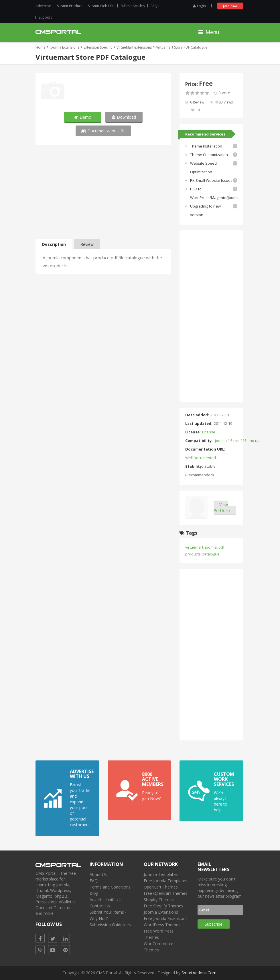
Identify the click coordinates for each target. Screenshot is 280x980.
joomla (211, 547)
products (193, 554)
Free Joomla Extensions (166, 918)
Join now (230, 6)
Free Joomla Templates (165, 881)
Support (45, 17)
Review (87, 244)
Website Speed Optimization (203, 168)
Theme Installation (206, 146)
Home (41, 47)
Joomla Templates (161, 874)
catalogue (211, 554)
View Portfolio (222, 508)
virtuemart (194, 547)
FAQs (155, 6)
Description (54, 244)
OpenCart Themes (161, 887)
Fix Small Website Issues (211, 180)
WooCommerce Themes (158, 947)
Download (124, 117)
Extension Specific (98, 47)
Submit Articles (133, 6)
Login (199, 6)
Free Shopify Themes (163, 906)
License (209, 432)
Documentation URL (103, 131)
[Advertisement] (103, 194)
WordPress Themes (162, 925)
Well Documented (201, 458)
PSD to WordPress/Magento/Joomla (215, 193)
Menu (209, 32)
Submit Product (69, 6)
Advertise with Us (106, 900)
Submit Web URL (101, 6)
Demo (83, 117)
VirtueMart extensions (134, 47)
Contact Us (100, 906)
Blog (94, 893)
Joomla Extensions (65, 47)
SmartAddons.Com (199, 973)
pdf (221, 547)
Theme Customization (209, 155)
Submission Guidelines (110, 925)
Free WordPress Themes (159, 934)
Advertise (43, 6)
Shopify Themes (159, 900)
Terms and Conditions (110, 887)
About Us (98, 874)
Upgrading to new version (205, 210)
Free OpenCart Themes (165, 893)
